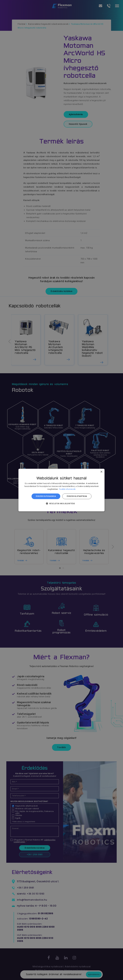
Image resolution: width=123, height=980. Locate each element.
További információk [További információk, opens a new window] (67, 489)
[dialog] (61, 490)
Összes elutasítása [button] (77, 496)
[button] (62, 503)
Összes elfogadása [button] (46, 496)
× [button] (101, 472)
